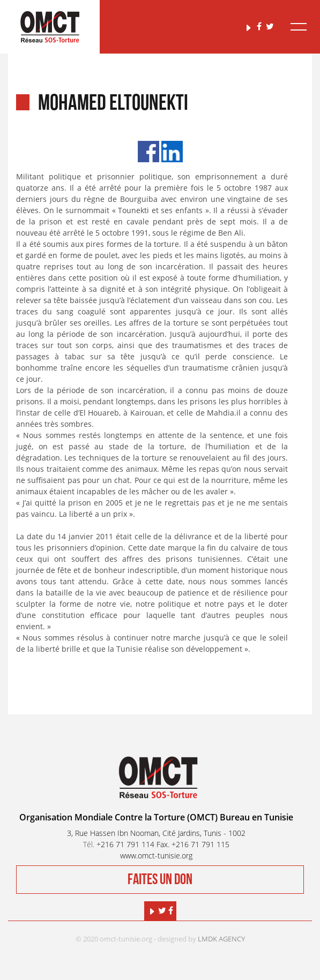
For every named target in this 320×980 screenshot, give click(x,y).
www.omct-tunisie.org (156, 855)
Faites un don (160, 880)
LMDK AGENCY (221, 939)
